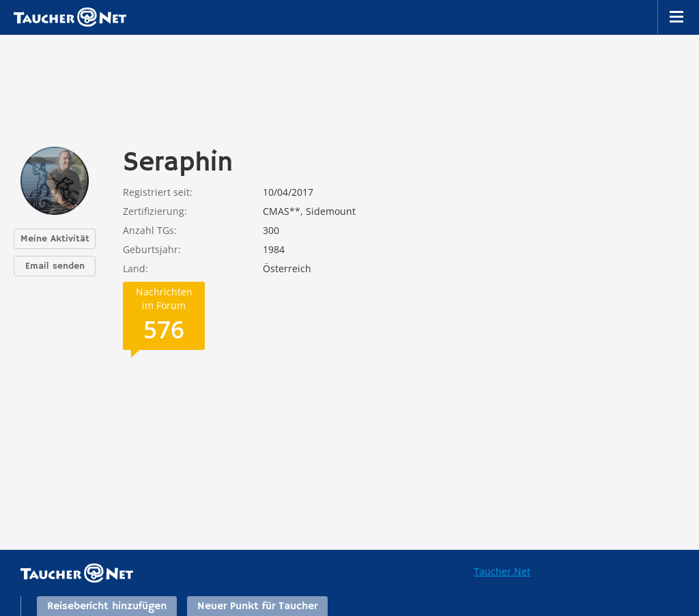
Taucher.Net (502, 571)
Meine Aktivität (55, 239)
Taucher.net (70, 17)
